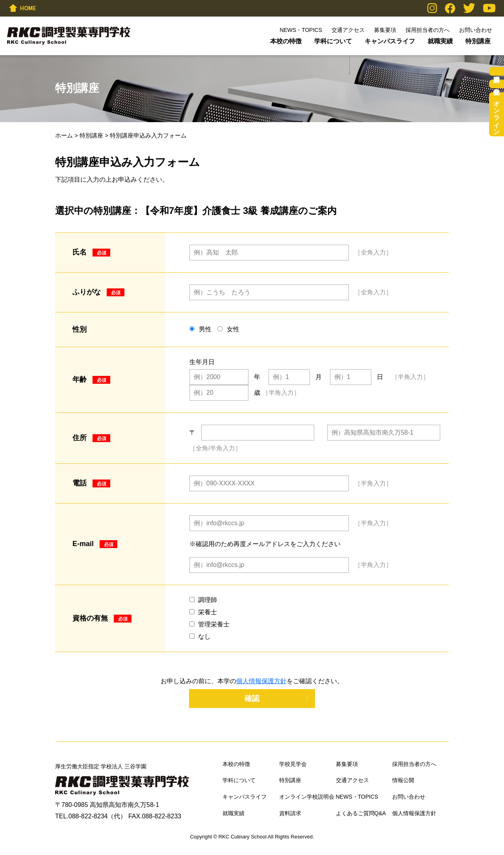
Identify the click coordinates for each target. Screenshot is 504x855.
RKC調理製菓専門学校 (69, 36)
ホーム (64, 135)
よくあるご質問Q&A (361, 813)
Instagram (432, 8)
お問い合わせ (476, 30)
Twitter (469, 8)
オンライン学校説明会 (497, 114)
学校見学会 (497, 84)
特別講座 (478, 41)
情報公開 (403, 780)
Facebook (450, 8)
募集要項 (385, 30)
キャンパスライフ (390, 41)
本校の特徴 (286, 41)
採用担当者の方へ (428, 30)
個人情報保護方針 (261, 681)
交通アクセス (348, 30)
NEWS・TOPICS (301, 30)
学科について (333, 41)
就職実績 (440, 41)
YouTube (489, 8)
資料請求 (497, 71)
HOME (22, 8)
